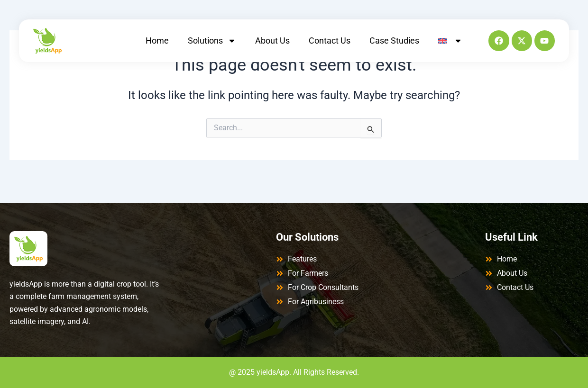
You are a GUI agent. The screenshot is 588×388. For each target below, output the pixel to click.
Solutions (212, 41)
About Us (272, 41)
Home (157, 41)
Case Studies (394, 41)
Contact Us (330, 41)
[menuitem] (450, 41)
